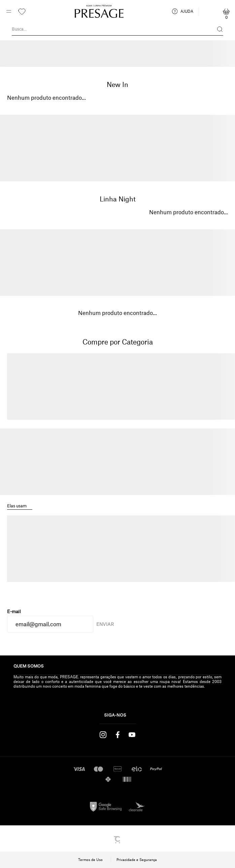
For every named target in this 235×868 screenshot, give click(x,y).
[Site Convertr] (117, 840)
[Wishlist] (22, 11)
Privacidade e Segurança (137, 860)
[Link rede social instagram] (103, 735)
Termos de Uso (90, 860)
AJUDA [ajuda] (183, 11)
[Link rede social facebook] (118, 735)
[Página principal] (99, 11)
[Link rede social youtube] (132, 735)
